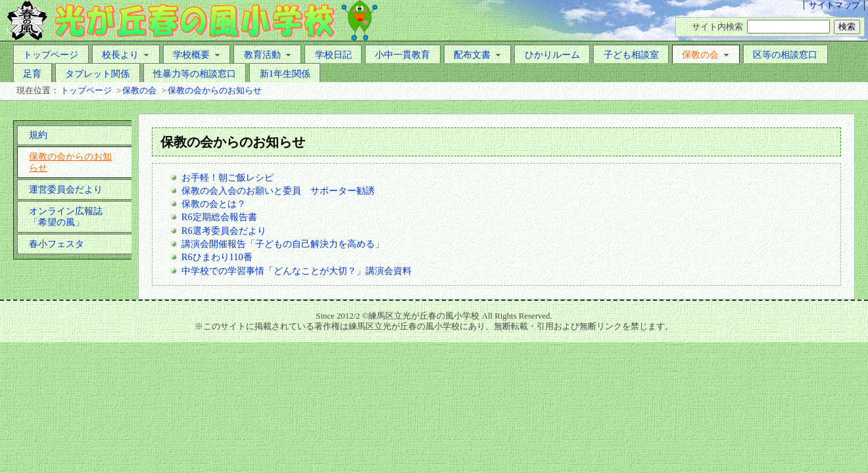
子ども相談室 (631, 55)
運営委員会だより (66, 189)
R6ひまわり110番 (217, 257)
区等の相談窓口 (785, 55)
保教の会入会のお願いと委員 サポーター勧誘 (278, 191)
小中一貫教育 (402, 55)
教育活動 (268, 55)
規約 (38, 135)
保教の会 (706, 55)
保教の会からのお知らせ (215, 91)
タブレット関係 (97, 74)
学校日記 (333, 55)
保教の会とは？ (214, 204)
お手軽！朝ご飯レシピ (228, 177)
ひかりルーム (552, 55)
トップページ (51, 55)
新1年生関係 (285, 74)
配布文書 (477, 55)
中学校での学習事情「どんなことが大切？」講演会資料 (297, 271)
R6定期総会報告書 (219, 217)
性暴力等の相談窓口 (195, 74)
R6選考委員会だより (224, 231)
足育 (32, 74)
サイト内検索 (717, 27)
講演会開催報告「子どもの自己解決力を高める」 (283, 244)
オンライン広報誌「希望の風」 (66, 216)
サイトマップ (834, 5)
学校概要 (197, 55)
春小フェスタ (57, 244)
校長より (126, 55)
